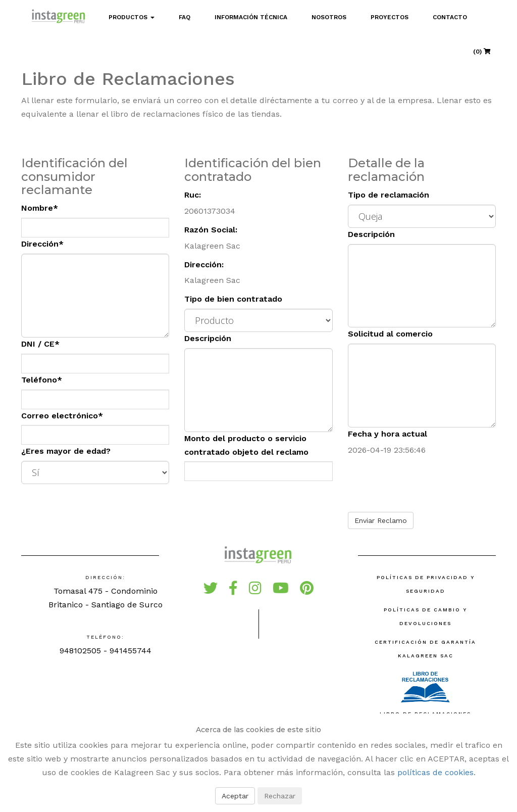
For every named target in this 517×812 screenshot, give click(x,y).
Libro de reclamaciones (425, 692)
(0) (482, 52)
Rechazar (280, 796)
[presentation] (425, 485)
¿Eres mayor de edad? (66, 451)
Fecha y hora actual (387, 434)
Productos (132, 17)
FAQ (185, 17)
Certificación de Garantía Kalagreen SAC (425, 649)
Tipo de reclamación (389, 195)
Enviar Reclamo (381, 520)
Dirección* (42, 244)
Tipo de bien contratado (233, 299)
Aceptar (235, 796)
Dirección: (204, 265)
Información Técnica (251, 17)
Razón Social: (211, 230)
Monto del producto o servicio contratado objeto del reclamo (246, 445)
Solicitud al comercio (390, 334)
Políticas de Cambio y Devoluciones (425, 616)
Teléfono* (42, 380)
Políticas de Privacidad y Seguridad (426, 584)
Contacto (450, 17)
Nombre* (40, 208)
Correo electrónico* (62, 416)
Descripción (208, 338)
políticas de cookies (435, 772)
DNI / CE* (40, 344)
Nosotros (329, 17)
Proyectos (390, 17)
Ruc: (193, 195)
